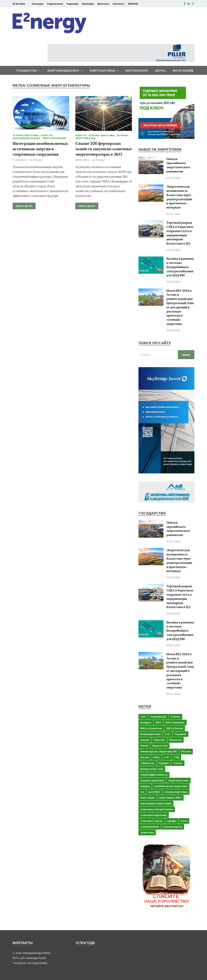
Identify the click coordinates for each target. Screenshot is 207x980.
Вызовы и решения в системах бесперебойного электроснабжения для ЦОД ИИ (180, 267)
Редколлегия (55, 4)
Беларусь (146, 722)
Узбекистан (147, 763)
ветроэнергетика (179, 780)
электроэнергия (173, 827)
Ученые (178, 763)
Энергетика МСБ (85, 138)
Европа (145, 740)
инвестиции (148, 798)
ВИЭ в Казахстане (151, 728)
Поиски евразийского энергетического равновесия (178, 165)
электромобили (150, 827)
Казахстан (176, 740)
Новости (46, 135)
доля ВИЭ (154, 792)
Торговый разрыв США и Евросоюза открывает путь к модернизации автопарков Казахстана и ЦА (180, 233)
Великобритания (151, 734)
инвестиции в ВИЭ (170, 798)
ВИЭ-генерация (175, 722)
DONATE (133, 4)
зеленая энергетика (176, 792)
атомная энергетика (152, 780)
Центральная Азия (152, 769)
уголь (184, 821)
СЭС (167, 757)
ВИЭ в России (175, 728)
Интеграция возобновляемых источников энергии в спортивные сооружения (40, 149)
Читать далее (23, 205)
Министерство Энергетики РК (159, 751)
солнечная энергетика (154, 815)
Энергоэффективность (154, 775)
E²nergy (37, 160)
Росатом (186, 751)
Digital (160, 70)
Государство (26, 70)
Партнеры (88, 4)
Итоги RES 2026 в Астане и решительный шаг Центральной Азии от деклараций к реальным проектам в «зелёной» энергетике (180, 307)
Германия (181, 734)
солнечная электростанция (157, 809)
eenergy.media (36, 958)
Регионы (122, 135)
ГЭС (168, 734)
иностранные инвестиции (156, 803)
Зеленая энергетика (26, 135)
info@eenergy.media (37, 953)
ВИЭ (158, 722)
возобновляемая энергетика (171, 786)
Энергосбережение (54, 138)
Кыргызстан (160, 746)
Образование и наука (26, 138)
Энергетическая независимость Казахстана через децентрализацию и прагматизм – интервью (179, 197)
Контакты (118, 4)
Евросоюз (159, 740)
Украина (164, 763)
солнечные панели (152, 821)
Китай (144, 746)
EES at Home (182, 70)
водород (145, 786)
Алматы (175, 716)
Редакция (72, 4)
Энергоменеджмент (63, 70)
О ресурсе (38, 4)
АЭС (143, 716)
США (156, 757)
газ (142, 792)
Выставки (103, 4)
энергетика (147, 832)
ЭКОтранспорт (137, 70)
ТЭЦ (176, 757)
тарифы (172, 821)
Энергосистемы (102, 70)
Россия (145, 757)
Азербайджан (158, 716)
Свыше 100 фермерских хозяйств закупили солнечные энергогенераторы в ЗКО (103, 149)
